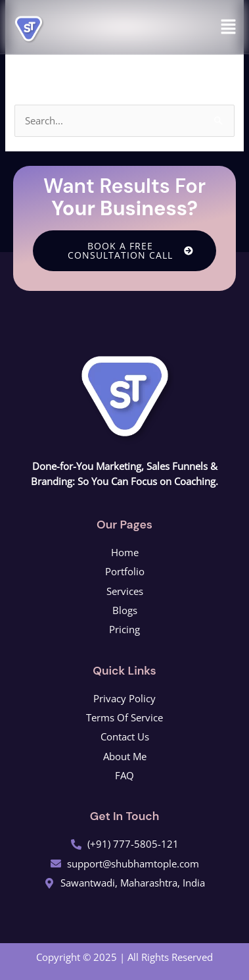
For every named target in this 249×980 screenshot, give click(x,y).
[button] (229, 27)
